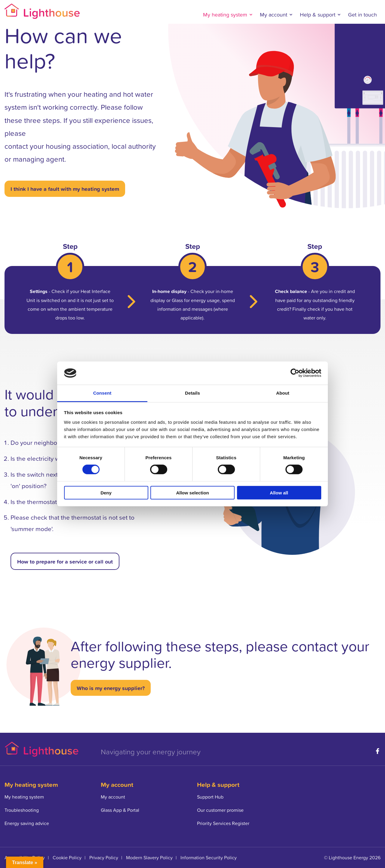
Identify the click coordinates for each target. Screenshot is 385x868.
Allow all (279, 492)
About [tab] (283, 393)
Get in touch (362, 15)
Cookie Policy (67, 857)
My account (274, 15)
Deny (106, 492)
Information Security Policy (209, 857)
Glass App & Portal (120, 810)
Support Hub (210, 797)
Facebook (377, 751)
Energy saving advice (27, 823)
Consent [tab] (102, 393)
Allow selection (192, 492)
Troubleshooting (22, 810)
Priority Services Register (223, 823)
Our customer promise (220, 810)
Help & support (318, 15)
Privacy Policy (104, 857)
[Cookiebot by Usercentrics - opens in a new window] (295, 373)
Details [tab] (192, 393)
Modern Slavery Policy (149, 857)
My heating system (225, 15)
